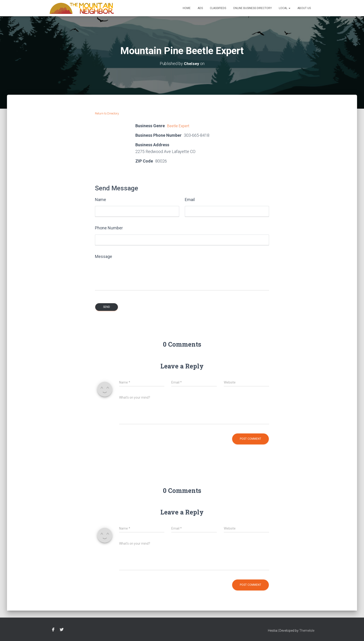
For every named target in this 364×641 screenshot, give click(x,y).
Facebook (53, 630)
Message (104, 256)
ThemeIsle (307, 631)
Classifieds (218, 8)
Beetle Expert (179, 126)
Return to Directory (107, 113)
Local (285, 8)
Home (187, 8)
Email (190, 200)
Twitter (62, 630)
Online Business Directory (252, 8)
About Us (304, 8)
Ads (200, 8)
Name (101, 200)
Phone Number (109, 228)
